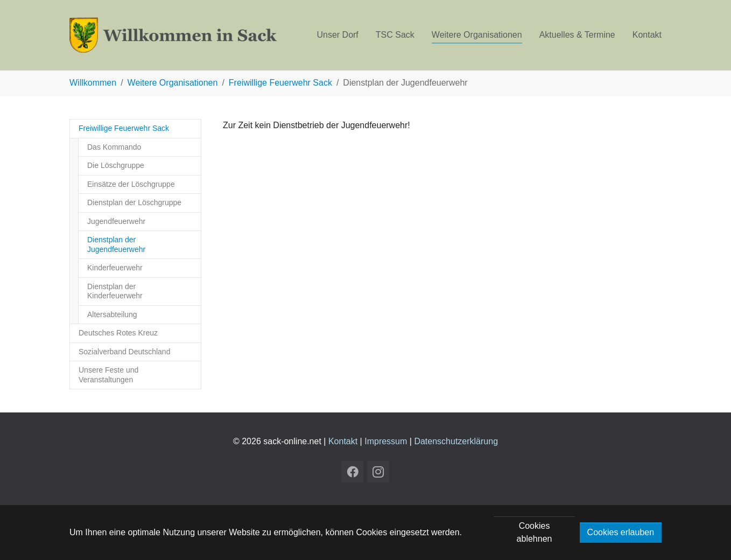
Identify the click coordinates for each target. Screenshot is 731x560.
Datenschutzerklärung (456, 441)
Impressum (386, 441)
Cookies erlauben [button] (621, 532)
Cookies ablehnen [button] (535, 532)
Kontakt (343, 441)
